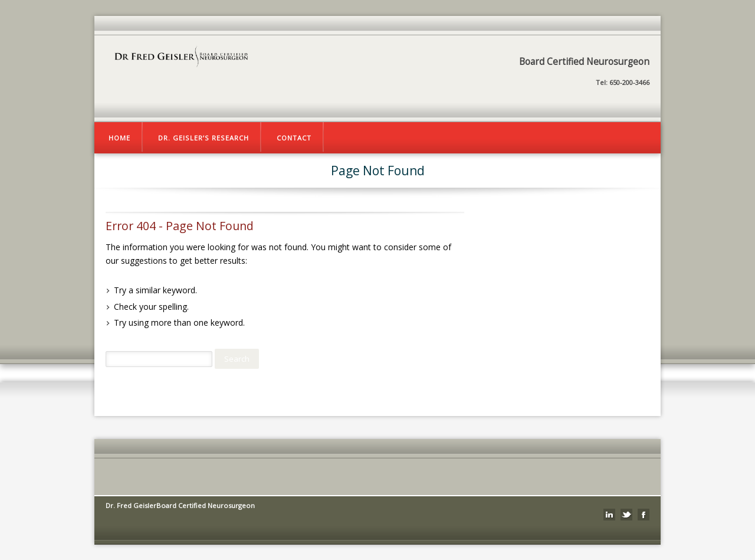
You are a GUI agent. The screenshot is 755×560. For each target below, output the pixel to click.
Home (119, 138)
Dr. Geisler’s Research (203, 138)
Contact (294, 138)
